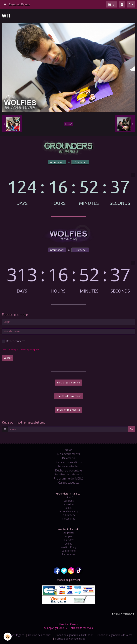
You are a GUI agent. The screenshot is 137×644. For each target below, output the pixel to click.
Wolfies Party (68, 547)
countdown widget (68, 189)
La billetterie (69, 515)
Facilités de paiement (69, 396)
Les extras (69, 504)
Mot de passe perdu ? (31, 350)
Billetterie (69, 458)
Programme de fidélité (68, 478)
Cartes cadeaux (68, 483)
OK (131, 429)
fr (130, 4)
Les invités (68, 497)
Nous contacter (68, 466)
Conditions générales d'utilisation (74, 635)
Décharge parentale (68, 382)
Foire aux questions (69, 462)
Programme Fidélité (68, 410)
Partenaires (68, 519)
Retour (68, 124)
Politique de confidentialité (70, 639)
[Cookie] (8, 637)
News (68, 450)
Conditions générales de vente (115, 635)
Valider (8, 358)
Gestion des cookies (40, 635)
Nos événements (69, 454)
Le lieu (68, 508)
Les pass (69, 501)
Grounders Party (68, 511)
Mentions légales (14, 635)
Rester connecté (13, 341)
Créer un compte (10, 350)
